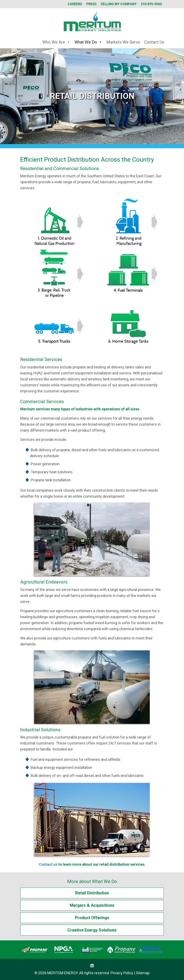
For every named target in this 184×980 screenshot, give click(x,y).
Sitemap (143, 973)
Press (91, 4)
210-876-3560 (151, 4)
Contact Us (154, 42)
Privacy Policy (122, 973)
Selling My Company (119, 4)
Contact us (48, 864)
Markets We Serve (123, 42)
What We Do (88, 42)
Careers (75, 4)
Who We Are (56, 42)
